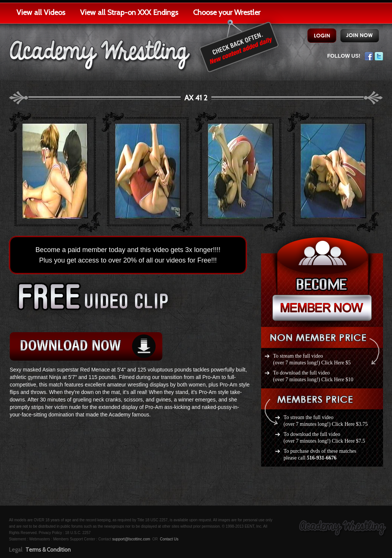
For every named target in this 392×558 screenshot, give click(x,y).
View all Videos (41, 12)
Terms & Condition (48, 550)
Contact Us (169, 539)
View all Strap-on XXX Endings (129, 12)
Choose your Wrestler (227, 12)
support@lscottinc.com (131, 539)
